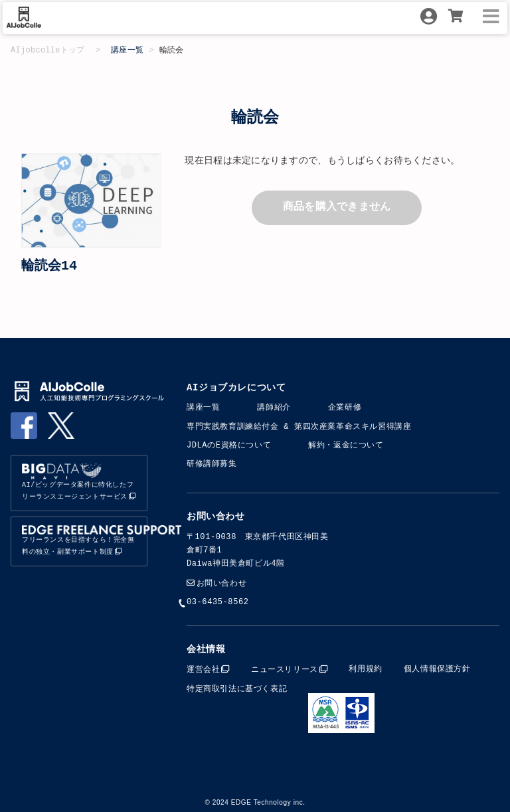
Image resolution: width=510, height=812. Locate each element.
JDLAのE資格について (229, 445)
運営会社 (203, 668)
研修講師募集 (212, 464)
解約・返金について (346, 445)
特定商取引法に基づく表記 (237, 688)
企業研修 (345, 407)
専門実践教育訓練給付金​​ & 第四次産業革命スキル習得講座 (299, 427)
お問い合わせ (222, 583)
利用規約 (365, 668)
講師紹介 (274, 407)
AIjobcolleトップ (48, 50)
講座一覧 (127, 50)
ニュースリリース (285, 668)
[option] (92, 200)
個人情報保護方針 (437, 668)
